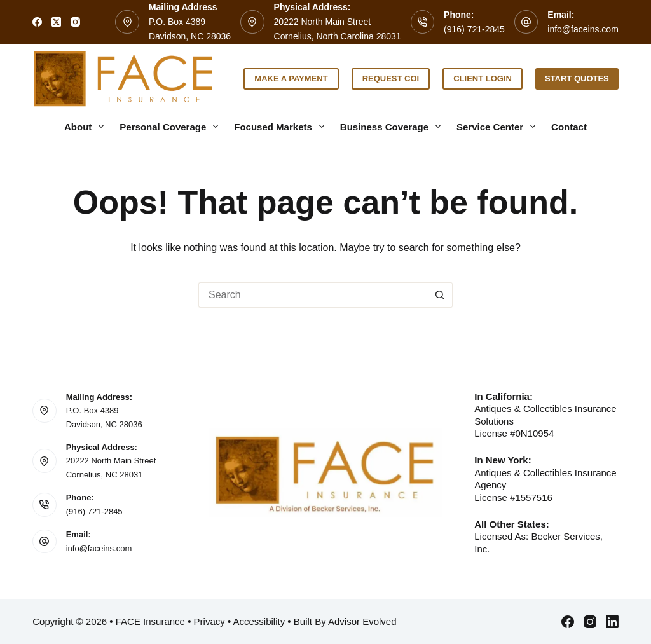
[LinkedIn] (612, 622)
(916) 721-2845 (474, 29)
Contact (569, 127)
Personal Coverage (171, 127)
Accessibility (259, 621)
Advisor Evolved (362, 621)
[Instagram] (75, 22)
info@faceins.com (583, 29)
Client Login (483, 79)
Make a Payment (291, 79)
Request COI (391, 79)
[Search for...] (313, 295)
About (86, 127)
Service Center (498, 127)
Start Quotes (577, 79)
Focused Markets (282, 127)
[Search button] (440, 295)
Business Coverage (393, 127)
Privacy (209, 621)
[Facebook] (37, 22)
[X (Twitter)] (56, 22)
